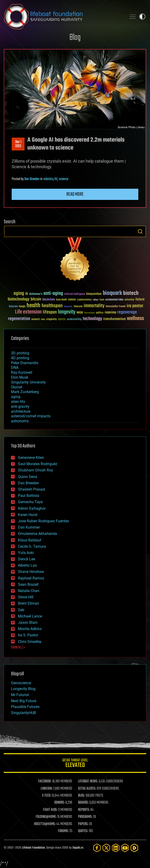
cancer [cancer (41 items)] (72, 300)
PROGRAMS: (85, 817)
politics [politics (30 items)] (100, 313)
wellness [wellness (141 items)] (135, 319)
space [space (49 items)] (62, 319)
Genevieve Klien (31, 458)
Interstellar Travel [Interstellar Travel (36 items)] (116, 307)
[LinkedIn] (116, 848)
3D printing (20, 353)
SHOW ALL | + (18, 648)
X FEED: (46, 796)
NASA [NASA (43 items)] (80, 313)
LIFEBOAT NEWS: (88, 781)
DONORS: (59, 803)
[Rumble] (134, 848)
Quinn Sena (28, 477)
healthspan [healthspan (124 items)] (52, 306)
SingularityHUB (23, 713)
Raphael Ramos (31, 578)
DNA (15, 368)
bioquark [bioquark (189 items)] (112, 293)
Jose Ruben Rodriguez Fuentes (43, 521)
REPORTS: (84, 810)
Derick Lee (27, 559)
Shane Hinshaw (31, 572)
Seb (21, 610)
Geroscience (21, 683)
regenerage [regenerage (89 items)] (127, 312)
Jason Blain (28, 622)
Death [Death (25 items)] (102, 300)
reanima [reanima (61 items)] (110, 312)
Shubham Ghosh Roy (36, 470)
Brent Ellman (29, 603)
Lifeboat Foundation (33, 848)
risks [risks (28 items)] (43, 319)
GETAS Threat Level (75, 764)
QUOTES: (83, 831)
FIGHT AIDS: (50, 810)
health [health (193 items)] (34, 306)
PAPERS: (83, 824)
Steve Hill (26, 597)
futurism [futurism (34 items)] (13, 307)
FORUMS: (63, 831)
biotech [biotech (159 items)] (131, 293)
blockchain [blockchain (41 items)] (49, 300)
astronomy (20, 421)
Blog (75, 38)
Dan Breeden (32, 179)
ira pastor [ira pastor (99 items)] (135, 306)
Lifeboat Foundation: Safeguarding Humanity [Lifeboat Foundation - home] (63, 17)
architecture (21, 411)
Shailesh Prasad (31, 489)
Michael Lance (30, 616)
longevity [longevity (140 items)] (67, 312)
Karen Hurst (28, 515)
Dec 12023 (18, 144)
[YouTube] (125, 848)
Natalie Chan (29, 591)
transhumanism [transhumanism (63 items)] (114, 319)
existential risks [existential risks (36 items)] (114, 300)
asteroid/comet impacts (31, 416)
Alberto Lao (27, 565)
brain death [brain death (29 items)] (61, 300)
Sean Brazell (28, 584)
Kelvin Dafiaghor (32, 508)
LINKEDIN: (46, 789)
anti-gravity (20, 406)
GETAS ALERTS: (87, 789)
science (64, 179)
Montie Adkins (30, 629)
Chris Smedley (30, 642)
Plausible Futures (25, 707)
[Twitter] (106, 848)
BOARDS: (83, 803)
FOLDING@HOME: (46, 817)
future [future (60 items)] (140, 299)
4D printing (20, 358)
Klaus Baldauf (30, 540)
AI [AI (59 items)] (27, 294)
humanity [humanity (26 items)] (68, 307)
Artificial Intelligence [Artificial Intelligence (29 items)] (75, 294)
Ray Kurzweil (22, 372)
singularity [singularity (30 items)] (52, 319)
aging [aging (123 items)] (19, 294)
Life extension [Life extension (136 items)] (28, 312)
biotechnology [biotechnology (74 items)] (19, 299)
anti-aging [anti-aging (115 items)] (53, 294)
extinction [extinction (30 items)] (129, 300)
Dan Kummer (29, 527)
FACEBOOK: (45, 781)
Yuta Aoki (26, 553)
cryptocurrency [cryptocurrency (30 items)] (84, 300)
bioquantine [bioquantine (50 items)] (94, 294)
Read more (75, 194)
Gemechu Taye (30, 502)
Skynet (17, 387)
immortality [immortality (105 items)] (94, 306)
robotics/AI (50, 179)
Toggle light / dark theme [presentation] (142, 17)
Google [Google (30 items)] (22, 307)
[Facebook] (97, 848)
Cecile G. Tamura (32, 546)
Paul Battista (29, 496)
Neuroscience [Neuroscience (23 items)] (89, 313)
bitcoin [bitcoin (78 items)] (36, 299)
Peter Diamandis (25, 363)
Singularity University (28, 382)
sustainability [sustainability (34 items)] (74, 320)
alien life (18, 402)
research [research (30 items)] (36, 319)
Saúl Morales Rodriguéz (38, 464)
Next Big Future (24, 701)
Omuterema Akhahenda (37, 534)
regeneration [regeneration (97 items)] (19, 319)
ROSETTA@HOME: (45, 824)
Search (140, 231)
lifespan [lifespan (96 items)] (50, 312)
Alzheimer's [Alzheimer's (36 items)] (36, 294)
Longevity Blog (23, 689)
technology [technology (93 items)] (92, 319)
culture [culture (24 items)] (96, 300)
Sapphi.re (78, 848)
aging (16, 397)
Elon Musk (20, 377)
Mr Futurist (20, 695)
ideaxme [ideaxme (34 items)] (78, 307)
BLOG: (81, 796)
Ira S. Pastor (28, 635)
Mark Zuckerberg (25, 392)
